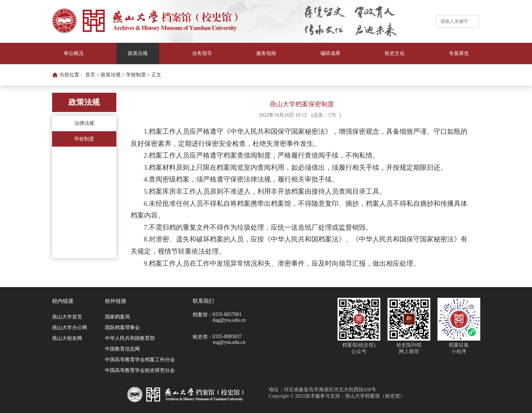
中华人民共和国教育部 (130, 338)
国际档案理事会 (122, 328)
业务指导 (202, 53)
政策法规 (138, 53)
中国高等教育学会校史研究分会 (140, 370)
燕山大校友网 (67, 338)
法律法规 (84, 123)
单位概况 (74, 53)
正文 (156, 75)
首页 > (92, 75)
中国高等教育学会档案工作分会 (140, 360)
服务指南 (266, 53)
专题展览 (459, 53)
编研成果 (330, 53)
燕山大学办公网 (70, 328)
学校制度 (84, 139)
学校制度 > (138, 75)
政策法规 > (113, 75)
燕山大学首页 (67, 317)
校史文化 (395, 53)
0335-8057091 (227, 314)
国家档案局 (117, 317)
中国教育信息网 (122, 349)
